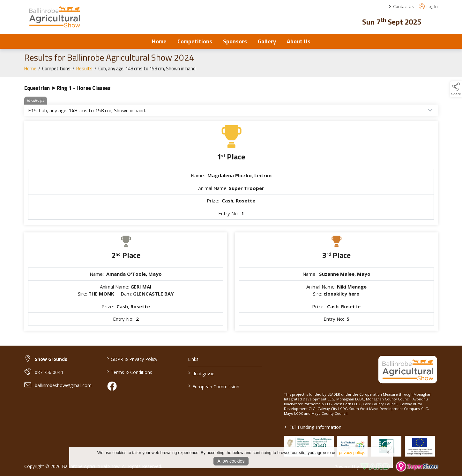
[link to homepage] (54, 17)
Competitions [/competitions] (195, 41)
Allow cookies (231, 461)
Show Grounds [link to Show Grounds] (51, 359)
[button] (433, 21)
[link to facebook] (112, 386)
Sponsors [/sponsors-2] (235, 41)
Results (84, 72)
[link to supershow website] (417, 467)
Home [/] (159, 41)
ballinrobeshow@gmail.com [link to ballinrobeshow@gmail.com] (63, 385)
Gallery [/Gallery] (267, 41)
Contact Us (403, 6)
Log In (428, 6)
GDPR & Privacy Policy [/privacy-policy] (132, 359)
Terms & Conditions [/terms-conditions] (129, 372)
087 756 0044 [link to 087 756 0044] (49, 372)
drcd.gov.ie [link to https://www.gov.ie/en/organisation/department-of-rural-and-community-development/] (201, 373)
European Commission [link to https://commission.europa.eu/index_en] (214, 386)
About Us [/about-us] (299, 41)
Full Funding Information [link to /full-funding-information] (313, 427)
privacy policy (351, 453)
